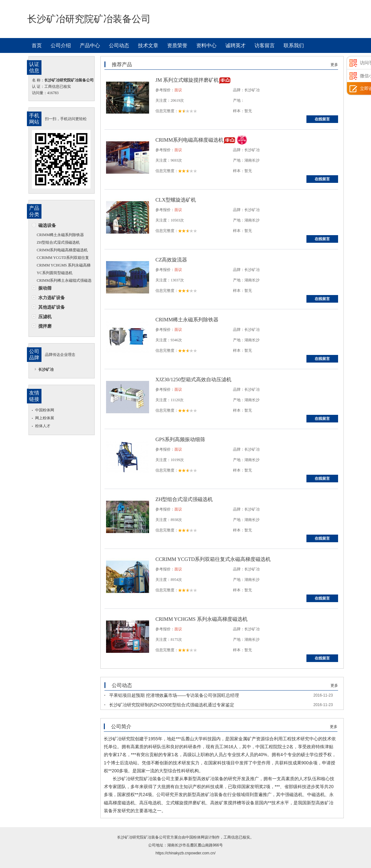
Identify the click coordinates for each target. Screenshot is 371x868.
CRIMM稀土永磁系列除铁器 (60, 235)
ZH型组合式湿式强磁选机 (58, 242)
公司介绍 (61, 45)
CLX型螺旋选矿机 (176, 200)
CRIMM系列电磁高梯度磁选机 (62, 250)
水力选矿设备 (52, 298)
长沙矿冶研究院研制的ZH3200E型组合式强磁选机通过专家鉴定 (172, 705)
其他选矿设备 (52, 307)
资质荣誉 (177, 45)
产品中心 (90, 45)
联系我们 (294, 45)
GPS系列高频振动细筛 (180, 439)
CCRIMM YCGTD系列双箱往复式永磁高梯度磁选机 (60, 258)
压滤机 (45, 317)
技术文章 (148, 45)
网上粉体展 (45, 418)
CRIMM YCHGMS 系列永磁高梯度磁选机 (61, 266)
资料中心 (206, 45)
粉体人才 (43, 426)
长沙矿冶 (46, 370)
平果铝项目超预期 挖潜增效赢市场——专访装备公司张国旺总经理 (174, 695)
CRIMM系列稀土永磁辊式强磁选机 (62, 281)
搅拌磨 (45, 326)
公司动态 (119, 45)
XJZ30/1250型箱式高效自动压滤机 (193, 379)
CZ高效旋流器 (171, 260)
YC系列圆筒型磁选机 (55, 273)
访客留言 (265, 45)
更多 (334, 65)
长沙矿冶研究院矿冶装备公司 (142, 837)
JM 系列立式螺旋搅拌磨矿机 (187, 80)
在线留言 (322, 119)
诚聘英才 (236, 45)
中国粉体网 (45, 410)
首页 (37, 45)
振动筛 (45, 288)
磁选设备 (47, 225)
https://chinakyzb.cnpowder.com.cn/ (185, 853)
